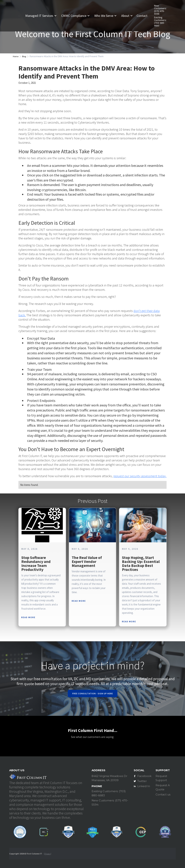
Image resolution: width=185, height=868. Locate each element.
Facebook (144, 776)
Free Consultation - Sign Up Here (93, 693)
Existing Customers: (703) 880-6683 (160, 22)
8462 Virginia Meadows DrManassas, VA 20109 (109, 778)
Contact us (163, 794)
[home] (19, 16)
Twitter (142, 781)
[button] (42, 16)
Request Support (161, 778)
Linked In (144, 786)
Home (16, 56)
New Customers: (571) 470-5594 (160, 10)
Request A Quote (163, 787)
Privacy (48, 854)
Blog (24, 56)
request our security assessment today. (140, 476)
